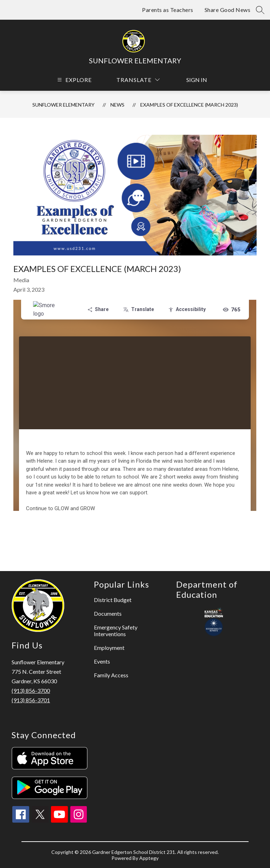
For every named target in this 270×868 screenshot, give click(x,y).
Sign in (197, 80)
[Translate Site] (138, 80)
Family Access (111, 675)
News (117, 105)
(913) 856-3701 (31, 700)
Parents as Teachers (168, 10)
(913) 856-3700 (31, 690)
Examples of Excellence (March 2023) (189, 105)
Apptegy (149, 858)
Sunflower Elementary (63, 105)
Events (102, 661)
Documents (108, 613)
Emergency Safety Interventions (116, 631)
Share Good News (228, 10)
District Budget (113, 600)
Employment (109, 648)
